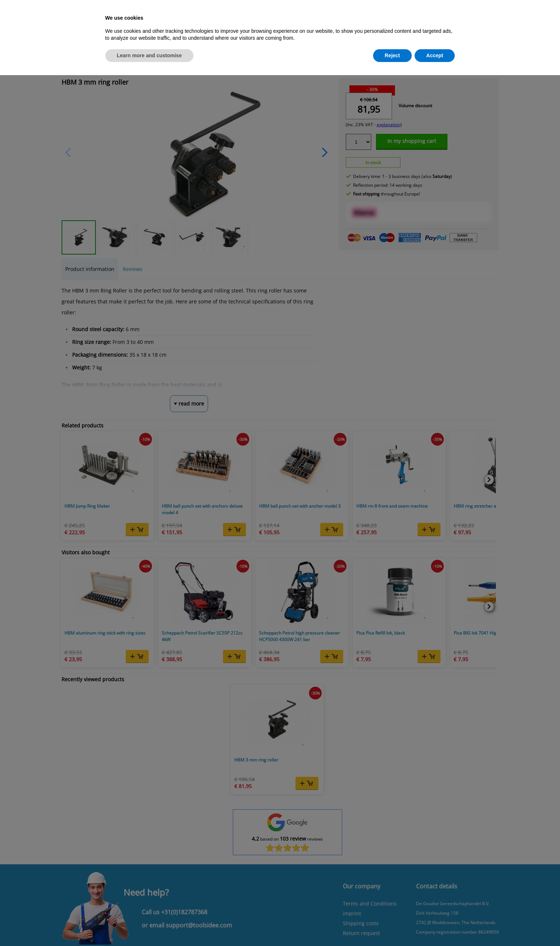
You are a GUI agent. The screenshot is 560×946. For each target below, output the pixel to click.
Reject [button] (392, 55)
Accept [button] (435, 55)
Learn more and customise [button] (149, 55)
